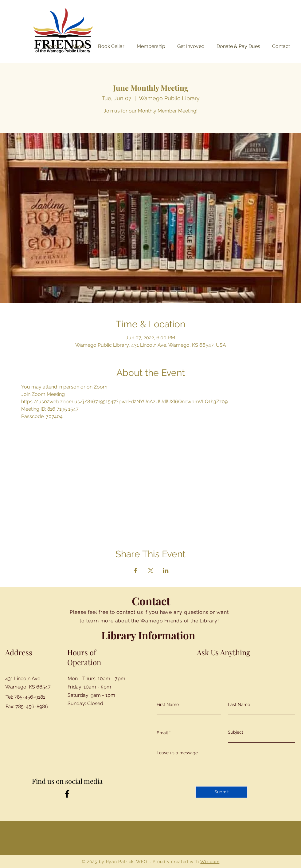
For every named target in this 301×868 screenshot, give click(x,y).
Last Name (239, 704)
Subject (236, 732)
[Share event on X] (151, 570)
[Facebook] (67, 794)
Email (162, 733)
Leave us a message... (179, 753)
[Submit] (221, 792)
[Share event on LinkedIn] (166, 570)
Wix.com (210, 862)
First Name (168, 704)
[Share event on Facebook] (136, 570)
